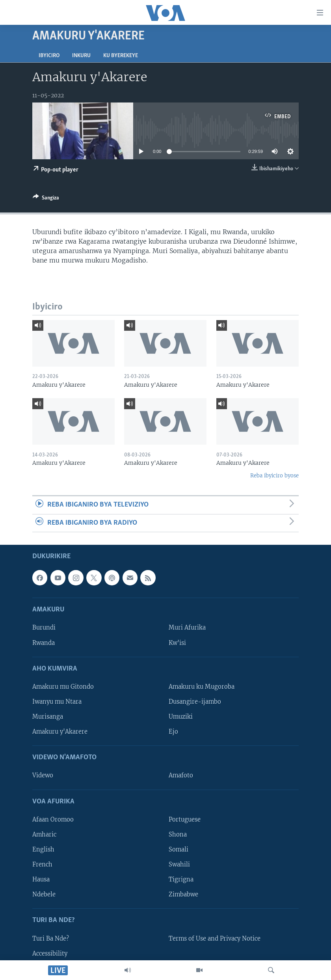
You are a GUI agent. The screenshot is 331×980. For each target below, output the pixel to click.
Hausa (41, 879)
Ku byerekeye (121, 56)
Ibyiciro (49, 56)
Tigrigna (181, 879)
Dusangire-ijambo (195, 702)
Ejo (173, 732)
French (42, 864)
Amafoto (181, 776)
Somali (179, 850)
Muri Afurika (187, 628)
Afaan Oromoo (53, 820)
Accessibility (50, 954)
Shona (178, 835)
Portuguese (185, 820)
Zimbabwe (183, 894)
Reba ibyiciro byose (274, 476)
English (43, 850)
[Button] (46, 199)
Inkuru (81, 56)
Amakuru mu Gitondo (63, 687)
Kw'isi (177, 643)
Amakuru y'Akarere (60, 732)
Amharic (44, 835)
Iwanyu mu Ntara (57, 702)
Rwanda (44, 643)
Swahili (179, 864)
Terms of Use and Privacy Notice (215, 939)
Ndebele (44, 894)
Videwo (43, 776)
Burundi (44, 628)
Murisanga (48, 717)
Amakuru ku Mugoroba (202, 687)
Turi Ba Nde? (51, 939)
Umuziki (181, 717)
